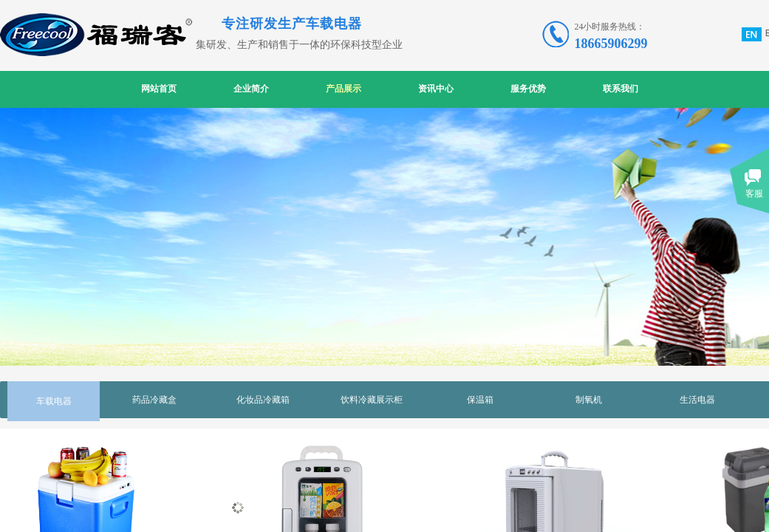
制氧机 (589, 400)
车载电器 (54, 401)
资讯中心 (436, 89)
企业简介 (251, 89)
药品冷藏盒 (154, 400)
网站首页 (159, 89)
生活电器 (697, 400)
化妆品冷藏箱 (263, 400)
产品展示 (344, 89)
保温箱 (480, 400)
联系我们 (621, 89)
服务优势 (528, 89)
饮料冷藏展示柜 (372, 400)
